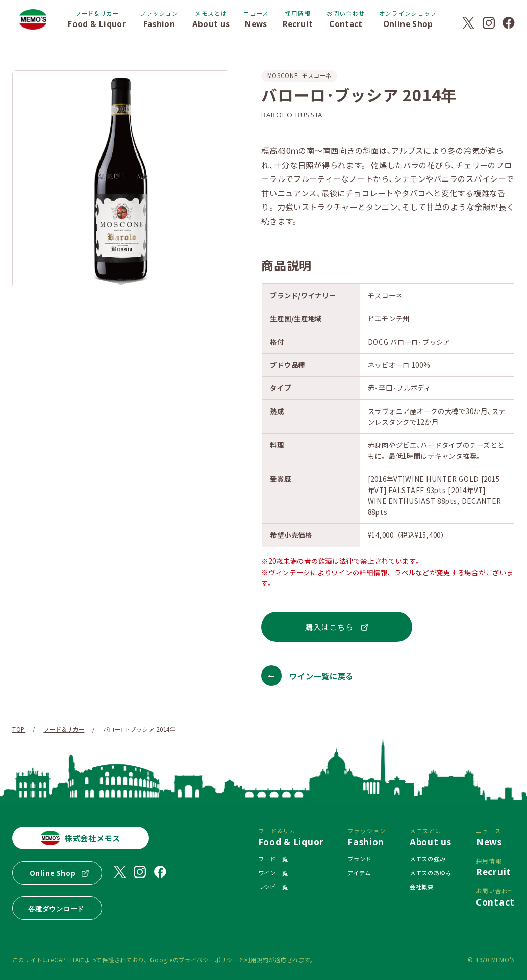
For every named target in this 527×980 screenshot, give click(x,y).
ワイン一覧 (273, 873)
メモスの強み (428, 859)
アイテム (359, 873)
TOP (19, 729)
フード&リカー (64, 729)
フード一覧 (273, 859)
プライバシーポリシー (208, 960)
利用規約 (256, 960)
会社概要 (422, 887)
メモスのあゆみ (431, 873)
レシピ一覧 (273, 887)
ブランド (359, 859)
